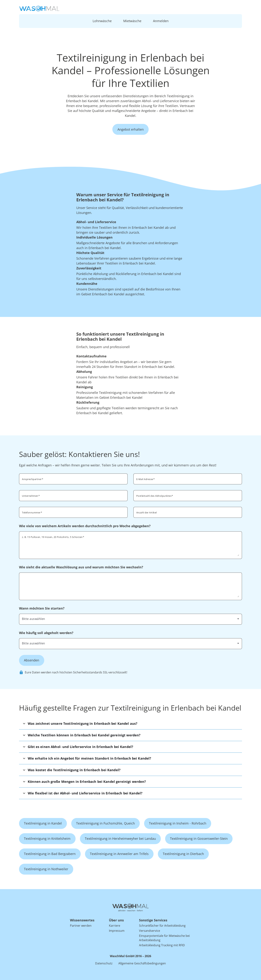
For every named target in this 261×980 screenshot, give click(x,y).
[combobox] (188, 495)
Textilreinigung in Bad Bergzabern (50, 854)
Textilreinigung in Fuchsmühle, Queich (105, 823)
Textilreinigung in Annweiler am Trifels (119, 854)
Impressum (117, 931)
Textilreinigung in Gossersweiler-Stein (199, 838)
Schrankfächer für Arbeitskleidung (162, 926)
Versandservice (150, 931)
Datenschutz (104, 963)
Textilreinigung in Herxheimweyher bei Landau (120, 838)
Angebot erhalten (131, 129)
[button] (130, 724)
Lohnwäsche (102, 21)
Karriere (115, 926)
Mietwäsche (132, 21)
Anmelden (161, 21)
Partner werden (81, 926)
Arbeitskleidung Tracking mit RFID (162, 945)
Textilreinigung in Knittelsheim (47, 838)
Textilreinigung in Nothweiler (46, 869)
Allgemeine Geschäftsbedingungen (142, 963)
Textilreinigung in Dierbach (183, 854)
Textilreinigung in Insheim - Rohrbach (178, 823)
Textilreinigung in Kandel (43, 823)
